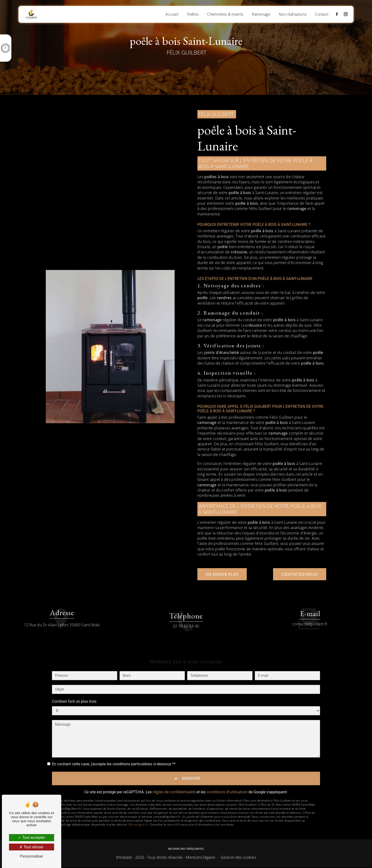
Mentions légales (200, 858)
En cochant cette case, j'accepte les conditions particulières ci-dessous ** (114, 748)
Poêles (193, 14)
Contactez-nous (299, 574)
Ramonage (261, 14)
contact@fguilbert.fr (310, 608)
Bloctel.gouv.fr (138, 809)
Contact (321, 14)
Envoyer (191, 763)
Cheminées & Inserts (225, 14)
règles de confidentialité (174, 777)
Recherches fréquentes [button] (186, 849)
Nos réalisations (292, 14)
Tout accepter (31, 838)
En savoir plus (223, 574)
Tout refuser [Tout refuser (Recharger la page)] (32, 847)
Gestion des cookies (238, 858)
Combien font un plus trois (74, 685)
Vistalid (126, 858)
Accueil (172, 14)
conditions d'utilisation (227, 777)
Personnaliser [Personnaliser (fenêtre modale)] (32, 856)
